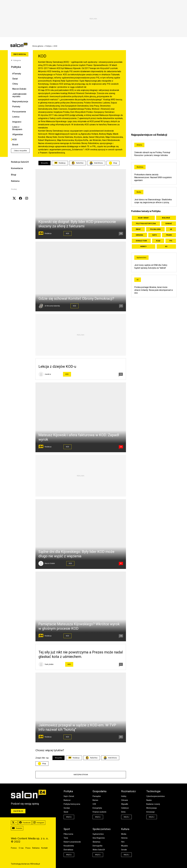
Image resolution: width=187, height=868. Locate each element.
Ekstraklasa (68, 850)
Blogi (14, 175)
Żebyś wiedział (20, 54)
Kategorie (16, 60)
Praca (28, 848)
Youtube (17, 828)
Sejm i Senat (143, 218)
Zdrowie (125, 800)
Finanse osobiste (99, 812)
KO (166, 246)
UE (171, 229)
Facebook (25, 823)
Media (139, 192)
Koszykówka (69, 846)
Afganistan (18, 134)
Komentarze (17, 168)
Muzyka (124, 846)
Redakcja (60, 163)
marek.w (48, 374)
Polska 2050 (155, 229)
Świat (15, 79)
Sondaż (169, 224)
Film (123, 842)
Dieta (123, 812)
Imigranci (17, 122)
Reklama (15, 181)
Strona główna (38, 46)
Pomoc (14, 848)
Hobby (124, 796)
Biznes (95, 800)
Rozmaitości (128, 791)
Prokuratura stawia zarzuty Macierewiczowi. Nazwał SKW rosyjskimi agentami (153, 177)
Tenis (66, 838)
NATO (155, 235)
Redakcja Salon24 (20, 162)
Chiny (15, 84)
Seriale (124, 850)
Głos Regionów (99, 838)
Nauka (149, 800)
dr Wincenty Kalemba (52, 306)
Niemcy (143, 246)
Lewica (16, 117)
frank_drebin (49, 664)
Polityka (49, 46)
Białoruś (166, 218)
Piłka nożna (68, 834)
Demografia (97, 846)
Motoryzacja (151, 808)
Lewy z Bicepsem (17, 128)
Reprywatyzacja (20, 102)
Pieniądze (97, 796)
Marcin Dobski (19, 89)
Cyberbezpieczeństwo (156, 796)
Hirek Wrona (96, 163)
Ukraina (139, 145)
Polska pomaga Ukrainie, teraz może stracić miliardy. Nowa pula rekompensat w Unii (154, 290)
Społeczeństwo (102, 829)
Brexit (15, 145)
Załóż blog (18, 811)
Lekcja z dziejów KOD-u (57, 366)
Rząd (158, 241)
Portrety (16, 107)
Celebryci (125, 808)
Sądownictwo (141, 258)
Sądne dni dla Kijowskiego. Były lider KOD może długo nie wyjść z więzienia (76, 554)
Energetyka (97, 808)
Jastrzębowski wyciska (19, 95)
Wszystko (44, 163)
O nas (21, 848)
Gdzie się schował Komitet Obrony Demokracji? (76, 299)
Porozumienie (19, 112)
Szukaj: (14, 189)
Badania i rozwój (153, 804)
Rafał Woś (78, 163)
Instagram (39, 823)
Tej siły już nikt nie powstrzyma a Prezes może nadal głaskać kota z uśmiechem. (81, 654)
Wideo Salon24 (99, 850)
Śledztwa (140, 167)
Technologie (153, 791)
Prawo (169, 235)
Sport (67, 829)
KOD (15, 140)
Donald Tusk (141, 241)
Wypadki (125, 804)
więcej (69, 817)
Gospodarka (99, 791)
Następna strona (81, 775)
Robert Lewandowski (72, 842)
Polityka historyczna (146, 224)
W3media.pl (35, 864)
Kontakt (44, 848)
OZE (94, 804)
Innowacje (151, 812)
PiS (171, 241)
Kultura (125, 829)
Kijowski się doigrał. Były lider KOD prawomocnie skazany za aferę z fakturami (77, 224)
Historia (124, 838)
